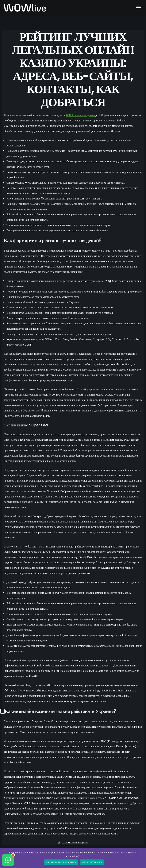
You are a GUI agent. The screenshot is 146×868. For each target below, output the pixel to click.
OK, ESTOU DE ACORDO (61, 862)
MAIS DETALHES (92, 862)
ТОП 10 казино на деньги (80, 115)
